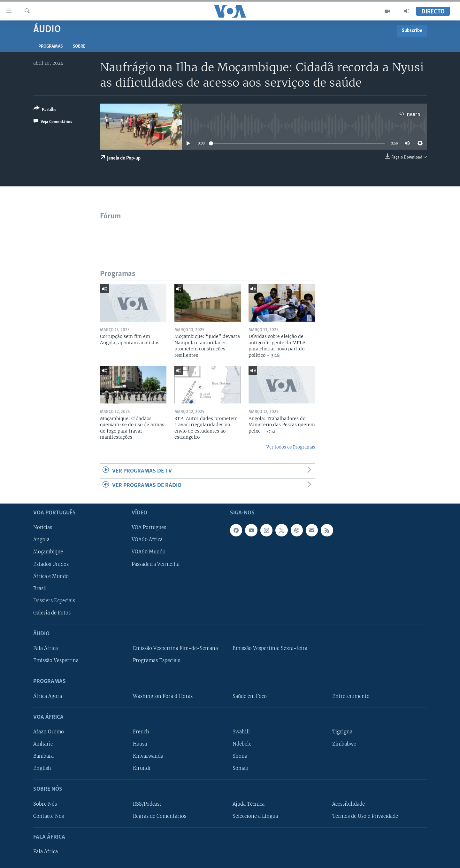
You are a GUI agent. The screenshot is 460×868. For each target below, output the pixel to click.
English (42, 768)
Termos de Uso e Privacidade (365, 816)
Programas (50, 47)
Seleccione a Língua (255, 816)
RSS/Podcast (147, 804)
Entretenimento (351, 696)
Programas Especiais (157, 661)
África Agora (48, 696)
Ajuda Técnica (249, 804)
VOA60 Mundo (149, 552)
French (141, 732)
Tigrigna (342, 732)
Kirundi (142, 768)
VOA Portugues (149, 528)
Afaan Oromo (49, 732)
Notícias (43, 528)
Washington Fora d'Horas (163, 696)
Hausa (140, 744)
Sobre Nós (45, 804)
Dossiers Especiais (54, 600)
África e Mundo (51, 576)
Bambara (43, 756)
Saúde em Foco (250, 696)
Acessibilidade (349, 804)
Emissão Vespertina (56, 661)
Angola (41, 540)
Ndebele (242, 744)
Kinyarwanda (148, 756)
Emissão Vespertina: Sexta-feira (270, 648)
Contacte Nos (49, 816)
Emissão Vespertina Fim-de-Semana (175, 648)
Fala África (46, 648)
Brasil (40, 588)
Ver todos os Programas (291, 447)
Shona (240, 756)
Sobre (79, 47)
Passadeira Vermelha (156, 564)
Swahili (241, 732)
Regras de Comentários (160, 816)
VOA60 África (147, 540)
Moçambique (48, 552)
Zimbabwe (344, 744)
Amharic (43, 744)
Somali (241, 768)
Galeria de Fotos (52, 613)
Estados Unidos (51, 564)
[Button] (45, 110)
